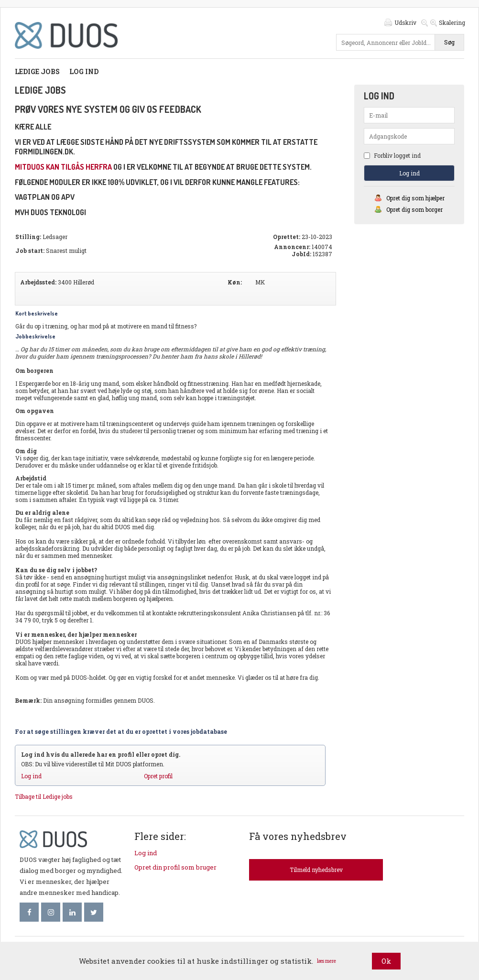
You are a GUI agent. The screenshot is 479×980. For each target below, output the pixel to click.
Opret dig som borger (414, 209)
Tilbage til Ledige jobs (44, 796)
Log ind (84, 71)
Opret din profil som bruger (175, 867)
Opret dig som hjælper (415, 198)
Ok (386, 961)
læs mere (327, 961)
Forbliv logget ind (392, 155)
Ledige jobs (37, 71)
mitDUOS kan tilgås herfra (63, 167)
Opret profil (158, 776)
